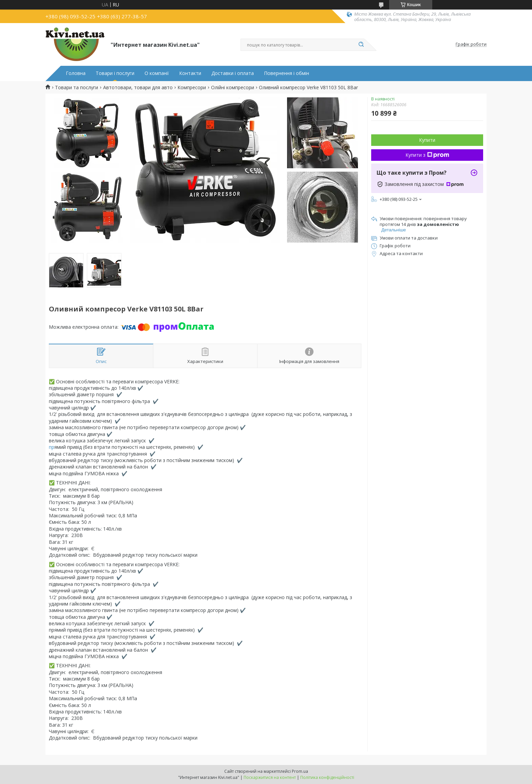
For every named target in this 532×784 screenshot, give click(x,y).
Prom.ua (300, 771)
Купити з (427, 155)
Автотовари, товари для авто (138, 88)
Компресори (192, 88)
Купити (427, 140)
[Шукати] (361, 45)
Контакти (190, 73)
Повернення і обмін (287, 73)
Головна (76, 73)
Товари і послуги (115, 73)
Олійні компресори (233, 88)
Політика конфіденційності (327, 777)
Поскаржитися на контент (270, 777)
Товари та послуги (77, 88)
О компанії (157, 73)
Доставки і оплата (233, 73)
